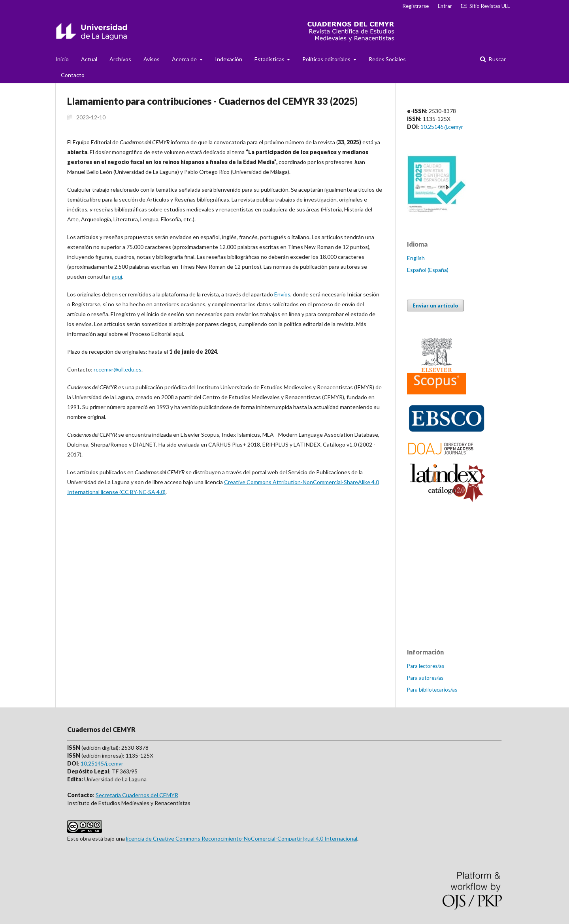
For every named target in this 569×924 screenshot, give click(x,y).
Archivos (120, 59)
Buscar (497, 59)
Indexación (229, 59)
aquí (117, 276)
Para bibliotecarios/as (432, 690)
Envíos (282, 294)
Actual (89, 59)
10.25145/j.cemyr (442, 127)
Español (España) (428, 270)
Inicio (62, 59)
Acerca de (185, 59)
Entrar (445, 6)
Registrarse (416, 6)
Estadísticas (270, 59)
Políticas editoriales (327, 59)
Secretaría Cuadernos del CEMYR (137, 795)
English (416, 258)
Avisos (152, 59)
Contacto (73, 75)
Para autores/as (425, 678)
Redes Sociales (387, 59)
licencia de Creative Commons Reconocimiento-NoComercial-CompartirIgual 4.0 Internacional (242, 838)
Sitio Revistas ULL (485, 6)
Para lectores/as (426, 666)
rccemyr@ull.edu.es (118, 369)
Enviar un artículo (435, 305)
